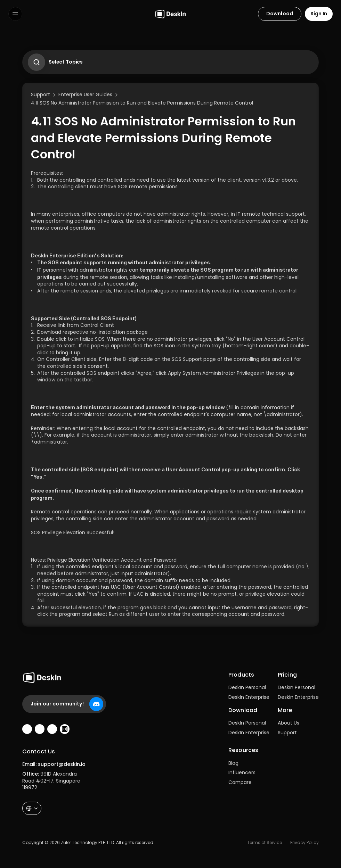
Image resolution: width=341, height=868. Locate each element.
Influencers (242, 772)
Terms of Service (265, 842)
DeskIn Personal (247, 687)
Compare (240, 782)
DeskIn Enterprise (249, 697)
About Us (289, 723)
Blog (233, 763)
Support (287, 733)
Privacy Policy (305, 842)
